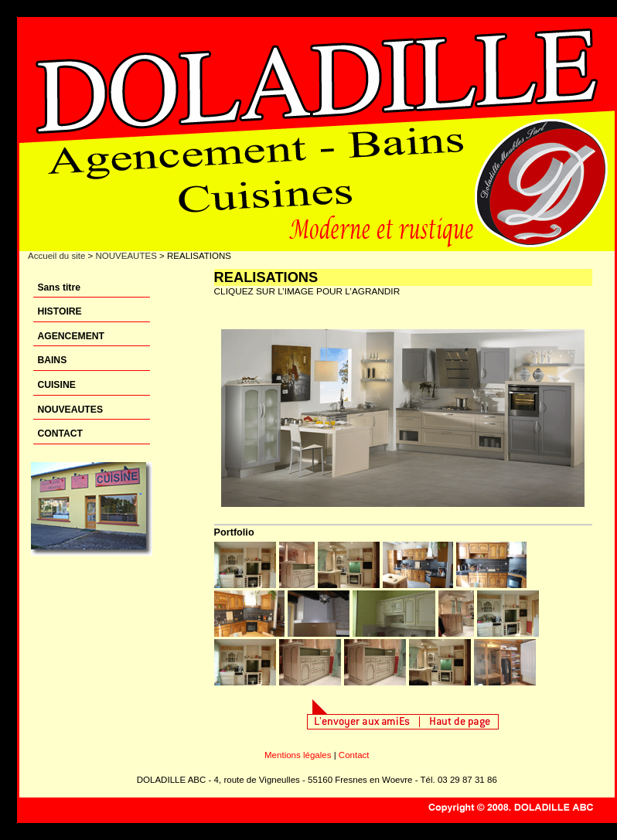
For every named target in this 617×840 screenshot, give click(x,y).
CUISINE (56, 385)
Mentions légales (298, 755)
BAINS (52, 360)
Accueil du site (56, 256)
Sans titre (59, 287)
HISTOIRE (59, 311)
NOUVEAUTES (126, 256)
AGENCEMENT (71, 336)
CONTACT (60, 434)
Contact (354, 755)
